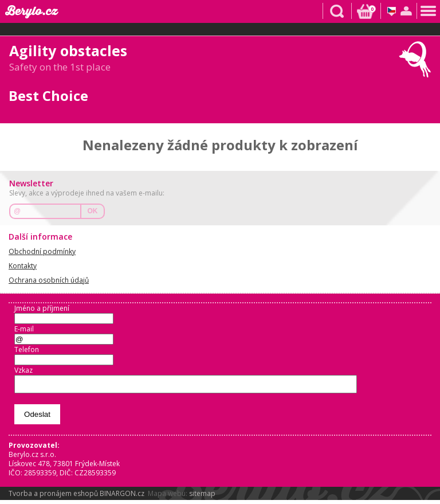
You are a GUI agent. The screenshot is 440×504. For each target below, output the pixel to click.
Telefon (27, 349)
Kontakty (23, 266)
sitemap (202, 497)
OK (93, 211)
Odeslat (37, 418)
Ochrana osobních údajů (49, 280)
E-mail (24, 329)
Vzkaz (23, 370)
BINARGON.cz (122, 497)
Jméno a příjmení (42, 308)
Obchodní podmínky (42, 251)
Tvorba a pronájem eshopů (53, 497)
